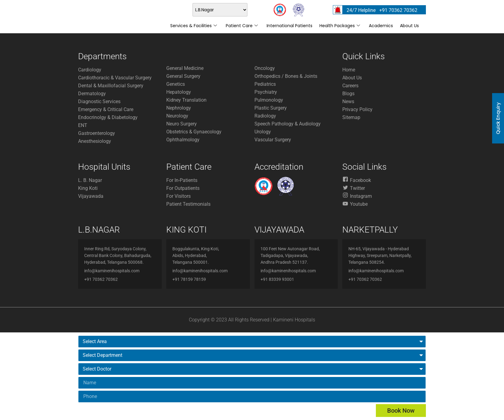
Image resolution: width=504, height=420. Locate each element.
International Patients (290, 26)
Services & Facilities (194, 26)
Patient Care (242, 26)
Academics (381, 26)
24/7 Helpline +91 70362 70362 (382, 10)
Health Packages (340, 26)
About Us (409, 26)
